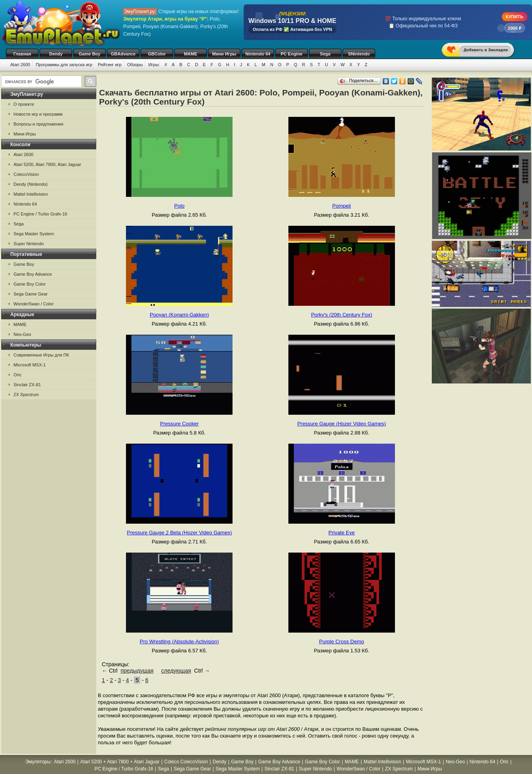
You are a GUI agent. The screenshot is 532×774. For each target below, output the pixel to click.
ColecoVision (26, 174)
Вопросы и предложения (38, 124)
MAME (191, 54)
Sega (325, 54)
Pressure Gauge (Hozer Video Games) (341, 424)
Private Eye (341, 533)
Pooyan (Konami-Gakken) (179, 315)
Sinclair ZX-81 (27, 385)
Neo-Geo (22, 334)
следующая (176, 671)
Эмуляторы (38, 762)
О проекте (24, 104)
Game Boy (90, 54)
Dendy (56, 54)
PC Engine (291, 54)
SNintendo (359, 54)
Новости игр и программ (38, 114)
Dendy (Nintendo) (31, 184)
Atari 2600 (20, 65)
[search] (41, 82)
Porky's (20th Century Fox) (341, 315)
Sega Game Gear (31, 294)
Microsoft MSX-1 (30, 365)
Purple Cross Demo (342, 642)
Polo (179, 206)
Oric (17, 375)
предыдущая (137, 671)
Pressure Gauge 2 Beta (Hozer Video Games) (179, 533)
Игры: (154, 65)
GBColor (157, 54)
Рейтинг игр (110, 65)
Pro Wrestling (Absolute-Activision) (179, 642)
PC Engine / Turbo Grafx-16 (40, 214)
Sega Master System (34, 234)
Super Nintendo (29, 244)
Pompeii (342, 206)
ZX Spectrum (26, 395)
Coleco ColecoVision (186, 762)
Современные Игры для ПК (41, 355)
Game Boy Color (30, 284)
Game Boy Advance (33, 274)
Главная (22, 54)
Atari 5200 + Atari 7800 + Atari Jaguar (120, 762)
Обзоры (135, 65)
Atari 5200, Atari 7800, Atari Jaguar (47, 164)
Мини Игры (224, 54)
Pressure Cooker (179, 424)
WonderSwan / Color (33, 304)
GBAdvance (123, 54)
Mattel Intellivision (31, 194)
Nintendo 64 (258, 54)
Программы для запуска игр (64, 65)
